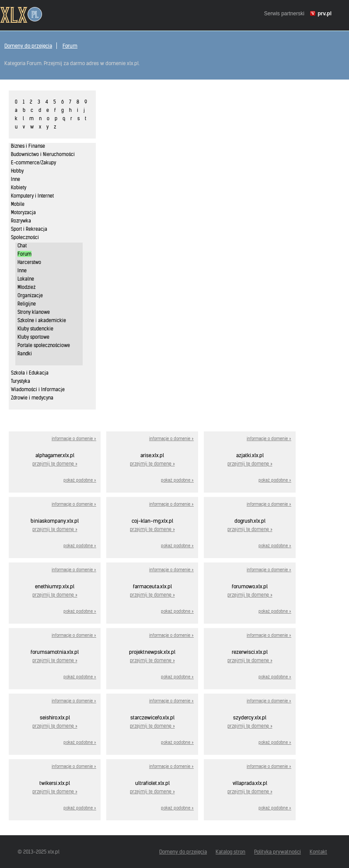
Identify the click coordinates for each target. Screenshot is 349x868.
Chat (22, 246)
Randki (25, 354)
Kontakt (318, 852)
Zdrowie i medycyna (32, 398)
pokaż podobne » (80, 480)
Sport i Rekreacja (29, 229)
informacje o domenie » (74, 439)
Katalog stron (230, 852)
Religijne (27, 304)
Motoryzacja (23, 212)
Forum (70, 46)
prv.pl (325, 14)
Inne (16, 179)
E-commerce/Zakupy (33, 163)
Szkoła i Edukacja (30, 373)
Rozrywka (21, 221)
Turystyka (21, 381)
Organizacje (30, 295)
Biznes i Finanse (28, 146)
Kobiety (19, 187)
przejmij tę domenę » (55, 464)
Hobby (17, 171)
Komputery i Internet (32, 196)
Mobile (18, 204)
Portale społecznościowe (44, 345)
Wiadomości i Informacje (38, 389)
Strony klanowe (34, 312)
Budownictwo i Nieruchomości (43, 154)
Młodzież (26, 287)
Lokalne (26, 279)
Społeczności (25, 237)
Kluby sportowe (33, 337)
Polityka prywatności (277, 852)
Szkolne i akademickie (42, 320)
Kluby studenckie (35, 329)
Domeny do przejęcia (28, 46)
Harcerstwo (29, 262)
